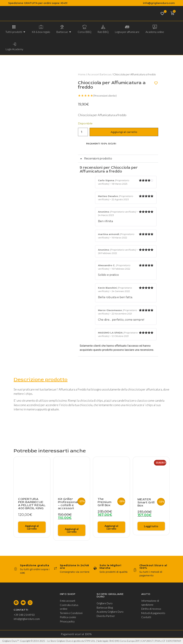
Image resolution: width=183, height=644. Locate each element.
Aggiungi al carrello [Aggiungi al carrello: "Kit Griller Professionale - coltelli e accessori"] (72, 530)
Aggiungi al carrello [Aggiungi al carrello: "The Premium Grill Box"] (111, 527)
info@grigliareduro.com (159, 3)
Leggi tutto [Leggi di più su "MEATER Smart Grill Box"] (151, 526)
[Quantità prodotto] (83, 132)
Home (82, 74)
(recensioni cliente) (105, 95)
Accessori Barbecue (99, 74)
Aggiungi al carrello (124, 132)
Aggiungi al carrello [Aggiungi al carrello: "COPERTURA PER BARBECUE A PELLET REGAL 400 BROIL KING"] (32, 527)
